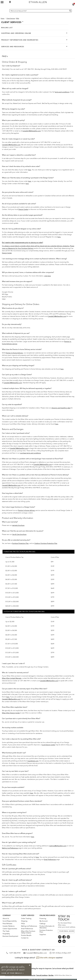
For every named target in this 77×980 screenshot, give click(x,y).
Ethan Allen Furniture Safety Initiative (28, 932)
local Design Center (48, 745)
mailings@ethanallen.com (58, 846)
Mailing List (7, 28)
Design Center (23, 209)
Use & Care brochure (19, 534)
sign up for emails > (13, 973)
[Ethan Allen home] (46, 2)
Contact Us (25, 938)
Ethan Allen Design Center (11, 713)
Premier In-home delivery (26, 510)
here (30, 170)
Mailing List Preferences (10, 848)
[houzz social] (60, 941)
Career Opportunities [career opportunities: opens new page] (10, 929)
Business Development (10, 936)
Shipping (24, 921)
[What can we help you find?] (41, 11)
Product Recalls (26, 935)
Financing (43, 918)
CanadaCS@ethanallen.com (32, 131)
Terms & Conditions (42, 975)
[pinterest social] (68, 937)
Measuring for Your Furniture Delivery (21, 248)
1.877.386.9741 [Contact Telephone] (15, 953)
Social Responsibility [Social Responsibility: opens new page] (10, 921)
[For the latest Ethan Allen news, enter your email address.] (66, 931)
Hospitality (6, 934)
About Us (6, 918)
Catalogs (42, 924)
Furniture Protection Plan (20, 543)
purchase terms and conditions (30, 453)
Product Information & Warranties (47, 927)
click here (47, 276)
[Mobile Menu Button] (2, 2)
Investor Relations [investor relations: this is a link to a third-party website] (9, 926)
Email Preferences (50, 859)
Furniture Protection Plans (46, 931)
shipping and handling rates (61, 408)
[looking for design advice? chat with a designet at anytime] (38, 958)
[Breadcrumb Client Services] (11, 18)
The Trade (6, 931)
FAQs (23, 924)
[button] (73, 5)
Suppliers (43, 934)
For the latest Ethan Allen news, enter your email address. (66, 925)
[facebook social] (64, 937)
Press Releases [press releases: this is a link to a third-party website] (7, 924)
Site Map (51, 975)
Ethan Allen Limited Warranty (12, 678)
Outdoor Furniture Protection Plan (46, 543)
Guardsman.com (33, 761)
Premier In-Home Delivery (14, 353)
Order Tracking (26, 918)
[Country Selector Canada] (7, 11)
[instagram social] (60, 937)
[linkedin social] (64, 941)
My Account (43, 921)
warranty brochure (18, 525)
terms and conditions (62, 92)
